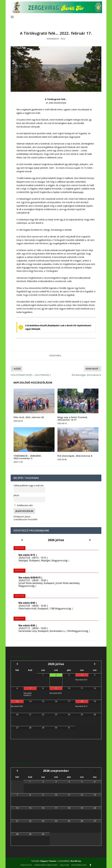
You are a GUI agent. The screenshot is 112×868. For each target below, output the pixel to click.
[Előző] (22, 540)
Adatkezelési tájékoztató (46, 865)
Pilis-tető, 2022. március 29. (29, 417)
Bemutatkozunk (79, 865)
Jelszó (16, 495)
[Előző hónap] (17, 664)
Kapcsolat (64, 865)
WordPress (76, 861)
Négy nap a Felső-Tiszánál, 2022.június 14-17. (73, 419)
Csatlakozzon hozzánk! (26, 519)
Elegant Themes (48, 861)
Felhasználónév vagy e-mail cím (29, 485)
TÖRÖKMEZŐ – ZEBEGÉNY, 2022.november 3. (28, 457)
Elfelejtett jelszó (22, 517)
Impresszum (26, 865)
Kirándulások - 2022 (56, 39)
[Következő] (90, 540)
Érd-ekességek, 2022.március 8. (75, 456)
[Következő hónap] (95, 664)
